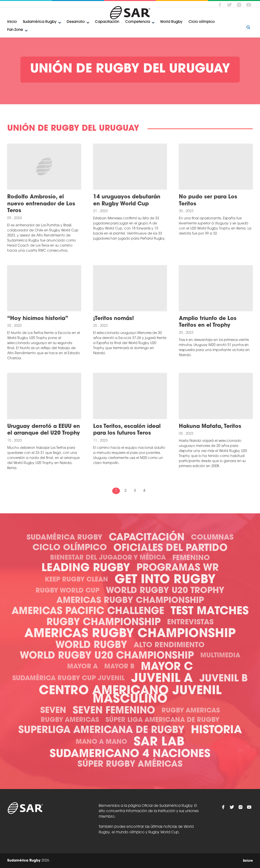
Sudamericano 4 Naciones (130, 754)
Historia (216, 730)
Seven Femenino (114, 711)
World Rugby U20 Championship (107, 656)
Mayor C (167, 667)
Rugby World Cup (68, 591)
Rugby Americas (191, 711)
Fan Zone (15, 30)
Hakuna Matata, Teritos (210, 427)
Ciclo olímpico (202, 22)
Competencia (138, 22)
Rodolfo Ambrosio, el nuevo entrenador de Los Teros (41, 204)
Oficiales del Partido (170, 548)
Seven (53, 711)
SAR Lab (159, 742)
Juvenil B (224, 679)
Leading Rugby (86, 568)
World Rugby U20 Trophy (165, 591)
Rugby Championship (104, 623)
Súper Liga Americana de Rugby (162, 720)
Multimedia (220, 656)
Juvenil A (162, 679)
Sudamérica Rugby (40, 22)
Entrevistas (190, 623)
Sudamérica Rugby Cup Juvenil (68, 679)
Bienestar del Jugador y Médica (108, 558)
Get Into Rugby (165, 580)
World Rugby (171, 22)
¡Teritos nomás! (114, 319)
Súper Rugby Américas (130, 765)
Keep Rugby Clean (76, 580)
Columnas (212, 538)
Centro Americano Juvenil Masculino (130, 695)
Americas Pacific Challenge (88, 612)
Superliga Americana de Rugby (101, 731)
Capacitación (107, 22)
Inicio (12, 22)
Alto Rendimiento (169, 645)
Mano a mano (101, 742)
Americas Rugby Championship (130, 601)
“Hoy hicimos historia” (38, 319)
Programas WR (178, 568)
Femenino (191, 558)
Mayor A (82, 667)
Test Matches (210, 611)
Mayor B (119, 667)
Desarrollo (76, 22)
